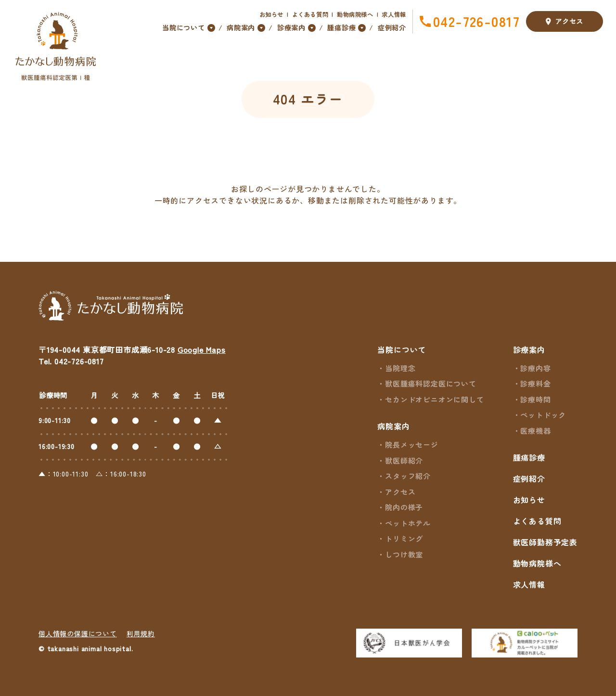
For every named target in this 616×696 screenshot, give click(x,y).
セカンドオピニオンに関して (434, 399)
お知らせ (272, 14)
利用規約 (141, 633)
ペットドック (543, 415)
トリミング (404, 538)
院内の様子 (404, 507)
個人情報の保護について (78, 633)
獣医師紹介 (404, 460)
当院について (402, 349)
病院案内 (393, 426)
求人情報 (394, 14)
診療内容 (535, 368)
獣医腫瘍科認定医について (431, 383)
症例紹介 (392, 27)
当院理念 (400, 368)
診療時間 (535, 399)
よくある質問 (310, 14)
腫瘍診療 (529, 457)
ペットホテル (408, 523)
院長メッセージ (412, 445)
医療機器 (535, 431)
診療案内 (529, 349)
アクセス (565, 22)
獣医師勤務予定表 (545, 542)
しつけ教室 (404, 554)
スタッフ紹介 (408, 476)
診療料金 (535, 383)
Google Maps (202, 349)
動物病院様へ (355, 14)
